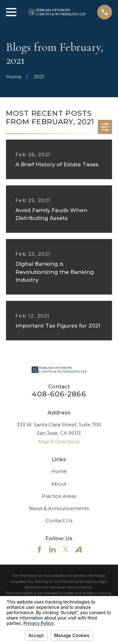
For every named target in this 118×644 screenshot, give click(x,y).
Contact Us (59, 521)
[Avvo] (79, 549)
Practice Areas (59, 496)
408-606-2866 (59, 394)
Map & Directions (59, 442)
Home (59, 471)
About (59, 484)
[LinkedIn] (52, 549)
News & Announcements (59, 508)
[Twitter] (66, 549)
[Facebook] (39, 549)
